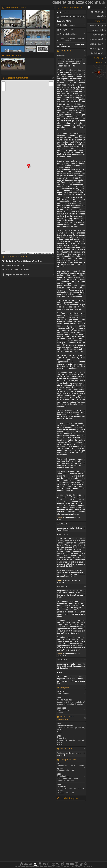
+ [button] (4, 83)
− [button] (4, 86)
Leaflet (29, 253)
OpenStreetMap (37, 253)
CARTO (52, 253)
